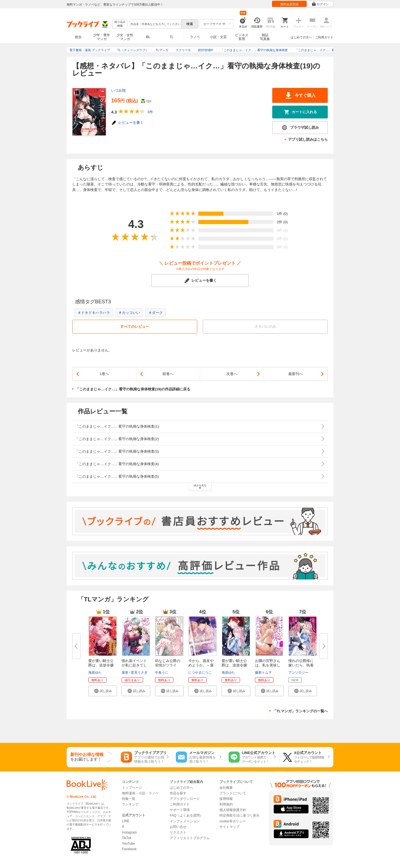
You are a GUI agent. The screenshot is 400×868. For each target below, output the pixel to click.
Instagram (129, 832)
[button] (103, 691)
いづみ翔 (118, 90)
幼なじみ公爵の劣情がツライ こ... (168, 665)
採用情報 (226, 799)
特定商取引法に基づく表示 (239, 815)
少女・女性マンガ (125, 37)
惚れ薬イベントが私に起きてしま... (134, 665)
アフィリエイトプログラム (190, 838)
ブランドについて (233, 793)
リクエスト (178, 832)
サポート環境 (180, 810)
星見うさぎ (139, 673)
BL (148, 37)
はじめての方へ (301, 37)
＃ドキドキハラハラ (94, 313)
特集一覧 (129, 799)
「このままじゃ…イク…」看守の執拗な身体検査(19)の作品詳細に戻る (133, 389)
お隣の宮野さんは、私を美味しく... (268, 665)
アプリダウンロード (185, 799)
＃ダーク (156, 313)
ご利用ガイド (324, 37)
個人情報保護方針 (233, 810)
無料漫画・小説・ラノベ (140, 793)
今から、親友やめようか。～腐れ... (201, 665)
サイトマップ (229, 827)
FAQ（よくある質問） (186, 815)
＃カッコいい (129, 313)
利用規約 (226, 804)
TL (171, 37)
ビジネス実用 (242, 37)
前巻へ (168, 374)
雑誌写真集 (265, 37)
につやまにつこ (200, 673)
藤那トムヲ (263, 673)
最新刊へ (296, 374)
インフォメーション (185, 821)
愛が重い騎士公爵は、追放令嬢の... (101, 665)
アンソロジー (298, 673)
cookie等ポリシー (233, 821)
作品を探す (178, 793)
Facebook (129, 849)
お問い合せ (178, 827)
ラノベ (195, 37)
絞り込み (120, 24)
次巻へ (232, 374)
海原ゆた (95, 673)
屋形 (125, 673)
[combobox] (155, 24)
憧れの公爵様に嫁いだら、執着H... (301, 665)
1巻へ (104, 374)
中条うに (162, 673)
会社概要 (226, 788)
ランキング (130, 804)
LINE (126, 821)
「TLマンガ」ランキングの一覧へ (300, 711)
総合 (78, 37)
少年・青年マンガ (102, 37)
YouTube (128, 844)
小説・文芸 (218, 37)
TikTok (127, 838)
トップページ (132, 788)
